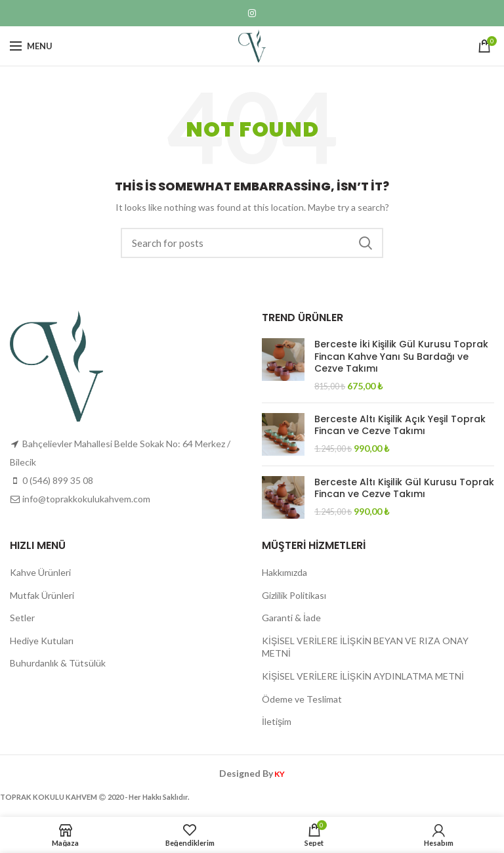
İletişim (277, 721)
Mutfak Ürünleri (42, 595)
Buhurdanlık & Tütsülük (58, 663)
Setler (22, 618)
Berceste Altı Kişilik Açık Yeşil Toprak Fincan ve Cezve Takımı (400, 425)
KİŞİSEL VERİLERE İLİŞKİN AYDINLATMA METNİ (363, 676)
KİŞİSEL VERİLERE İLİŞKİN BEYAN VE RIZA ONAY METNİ (365, 647)
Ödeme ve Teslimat (302, 699)
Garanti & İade (291, 618)
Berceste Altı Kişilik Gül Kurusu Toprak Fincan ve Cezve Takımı (404, 488)
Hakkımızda (284, 572)
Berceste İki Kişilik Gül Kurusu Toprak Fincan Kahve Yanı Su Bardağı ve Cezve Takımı (401, 356)
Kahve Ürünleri (40, 572)
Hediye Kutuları (42, 641)
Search (366, 243)
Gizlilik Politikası (294, 595)
